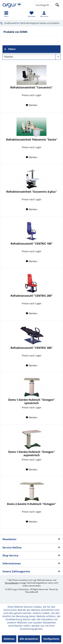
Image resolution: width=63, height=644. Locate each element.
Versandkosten (12, 583)
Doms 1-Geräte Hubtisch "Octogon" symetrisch (32, 401)
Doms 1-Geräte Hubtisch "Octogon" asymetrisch (32, 454)
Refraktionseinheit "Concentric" (32, 88)
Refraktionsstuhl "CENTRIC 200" (32, 296)
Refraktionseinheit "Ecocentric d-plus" (32, 192)
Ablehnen (9, 639)
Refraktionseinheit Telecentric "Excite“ (32, 140)
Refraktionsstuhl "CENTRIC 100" (32, 244)
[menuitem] (6, 14)
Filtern (10, 49)
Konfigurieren (51, 639)
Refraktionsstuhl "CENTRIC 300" (32, 348)
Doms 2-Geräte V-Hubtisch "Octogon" (32, 504)
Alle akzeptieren (29, 639)
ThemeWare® (32, 592)
